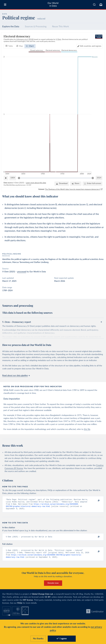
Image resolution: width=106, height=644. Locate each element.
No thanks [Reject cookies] (38, 639)
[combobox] (94, 5)
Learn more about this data (36, 183)
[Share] (76, 184)
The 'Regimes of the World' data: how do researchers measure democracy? (73, 189)
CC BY (29, 185)
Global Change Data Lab (42, 596)
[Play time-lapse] (6, 178)
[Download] (62, 184)
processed (22, 272)
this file (87, 429)
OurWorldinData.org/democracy (15, 185)
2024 (99, 178)
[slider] (19, 178)
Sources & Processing (36, 27)
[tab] (9, 46)
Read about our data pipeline (16, 376)
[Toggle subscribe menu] (101, 5)
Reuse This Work (60, 27)
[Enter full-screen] (92, 184)
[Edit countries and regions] (89, 46)
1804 (13, 178)
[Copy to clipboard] (96, 501)
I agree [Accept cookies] (62, 639)
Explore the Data (11, 27)
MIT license (28, 601)
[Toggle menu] (5, 5)
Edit (91, 46)
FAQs (20, 604)
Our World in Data (53, 4)
